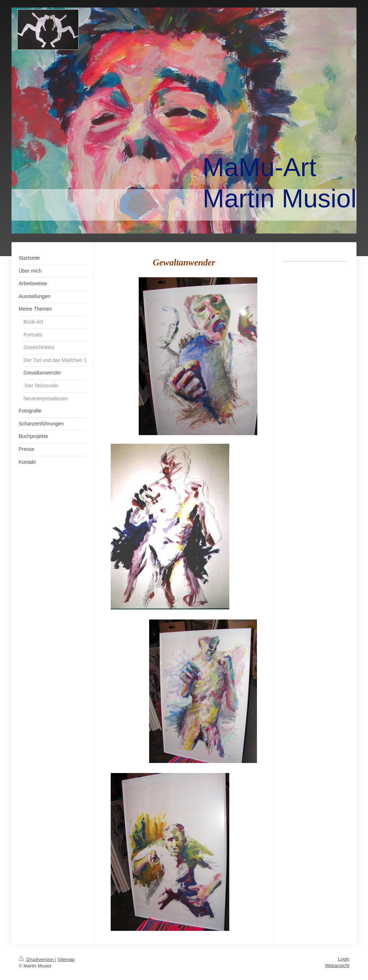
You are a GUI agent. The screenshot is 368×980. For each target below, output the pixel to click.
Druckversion (37, 959)
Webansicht (337, 965)
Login (344, 959)
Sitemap (66, 959)
